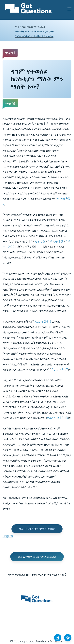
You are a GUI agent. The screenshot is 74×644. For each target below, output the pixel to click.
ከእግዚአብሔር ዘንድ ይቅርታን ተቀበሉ (34, 36)
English (8, 536)
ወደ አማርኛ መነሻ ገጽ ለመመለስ (37, 557)
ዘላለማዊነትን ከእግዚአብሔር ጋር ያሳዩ (34, 31)
